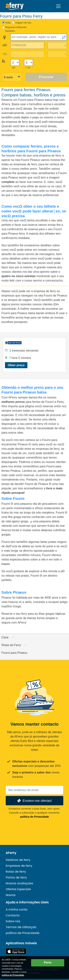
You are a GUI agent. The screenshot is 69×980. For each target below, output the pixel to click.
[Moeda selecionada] (12, 77)
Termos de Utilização (21, 927)
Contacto (13, 915)
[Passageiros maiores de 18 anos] (15, 63)
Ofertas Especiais (18, 889)
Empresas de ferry (19, 866)
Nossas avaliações (19, 883)
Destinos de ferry (18, 860)
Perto (48, 962)
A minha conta (17, 910)
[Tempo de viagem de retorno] (57, 54)
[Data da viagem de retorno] (27, 54)
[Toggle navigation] (58, 6)
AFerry (11, 853)
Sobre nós (13, 921)
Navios (11, 895)
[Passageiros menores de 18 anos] (29, 63)
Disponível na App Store (16, 951)
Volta (8, 23)
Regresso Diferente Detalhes (16, 29)
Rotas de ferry (16, 872)
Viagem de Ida (23, 23)
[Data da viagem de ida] (27, 45)
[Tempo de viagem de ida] (57, 45)
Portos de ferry (16, 877)
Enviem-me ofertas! (34, 801)
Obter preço (16, 365)
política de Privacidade (35, 817)
